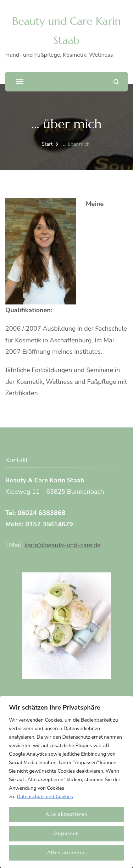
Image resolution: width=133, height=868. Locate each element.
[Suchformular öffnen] (116, 82)
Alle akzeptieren (66, 814)
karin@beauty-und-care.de (63, 545)
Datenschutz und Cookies (45, 797)
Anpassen (66, 833)
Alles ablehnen (66, 853)
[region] (66, 782)
